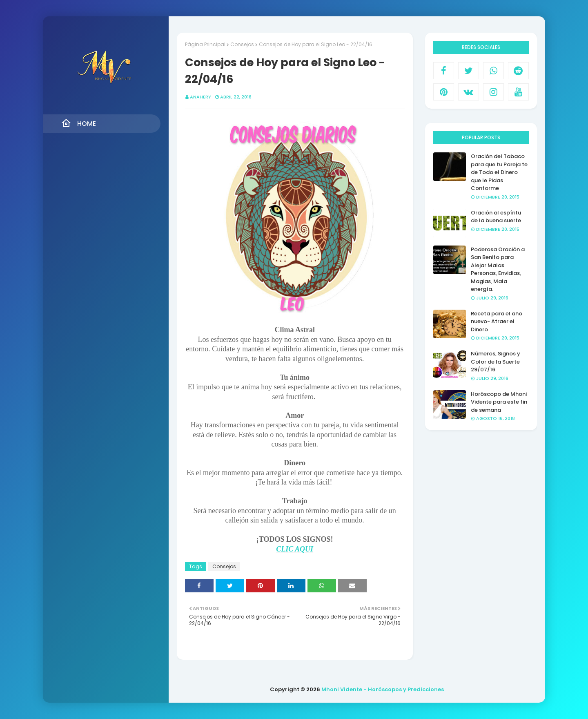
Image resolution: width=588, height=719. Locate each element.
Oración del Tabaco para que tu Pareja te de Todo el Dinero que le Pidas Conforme (499, 172)
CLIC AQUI (295, 549)
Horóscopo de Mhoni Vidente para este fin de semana (499, 402)
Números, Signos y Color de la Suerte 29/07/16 (496, 362)
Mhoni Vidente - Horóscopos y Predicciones (383, 689)
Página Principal (205, 44)
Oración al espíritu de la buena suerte (496, 217)
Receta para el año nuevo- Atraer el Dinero (497, 322)
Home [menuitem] (79, 123)
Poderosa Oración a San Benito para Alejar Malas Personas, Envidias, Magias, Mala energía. (498, 269)
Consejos (242, 44)
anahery (200, 97)
